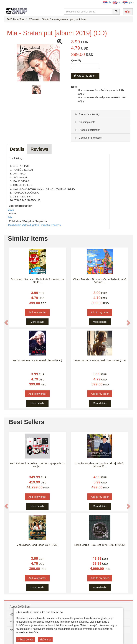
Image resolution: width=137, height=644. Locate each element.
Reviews (39, 149)
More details (37, 322)
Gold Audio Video (19, 225)
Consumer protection (88, 138)
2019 (11, 210)
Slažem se (45, 640)
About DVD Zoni (20, 607)
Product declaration (87, 130)
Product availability (87, 114)
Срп (127, 2)
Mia (10, 217)
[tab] (101, 114)
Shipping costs (84, 122)
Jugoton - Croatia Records (45, 225)
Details (17, 149)
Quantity (76, 60)
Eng (117, 2)
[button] (6, 323)
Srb (107, 2)
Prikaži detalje (26, 640)
